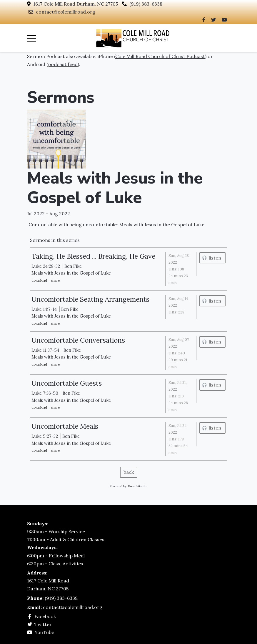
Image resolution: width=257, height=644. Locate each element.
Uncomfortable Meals (65, 426)
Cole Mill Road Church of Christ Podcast (160, 56)
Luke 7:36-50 (45, 393)
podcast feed (63, 64)
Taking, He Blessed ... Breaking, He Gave (93, 256)
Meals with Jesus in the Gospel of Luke (115, 188)
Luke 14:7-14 (44, 309)
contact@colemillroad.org (66, 12)
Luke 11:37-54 (45, 350)
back (129, 472)
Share (55, 280)
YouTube (44, 632)
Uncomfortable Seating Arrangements (90, 299)
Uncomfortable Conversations (78, 340)
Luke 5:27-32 (45, 436)
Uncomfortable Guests (67, 383)
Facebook (45, 616)
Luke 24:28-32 (46, 266)
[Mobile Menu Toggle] (31, 38)
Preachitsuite (138, 486)
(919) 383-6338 (146, 4)
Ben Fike (73, 266)
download (39, 280)
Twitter (43, 624)
